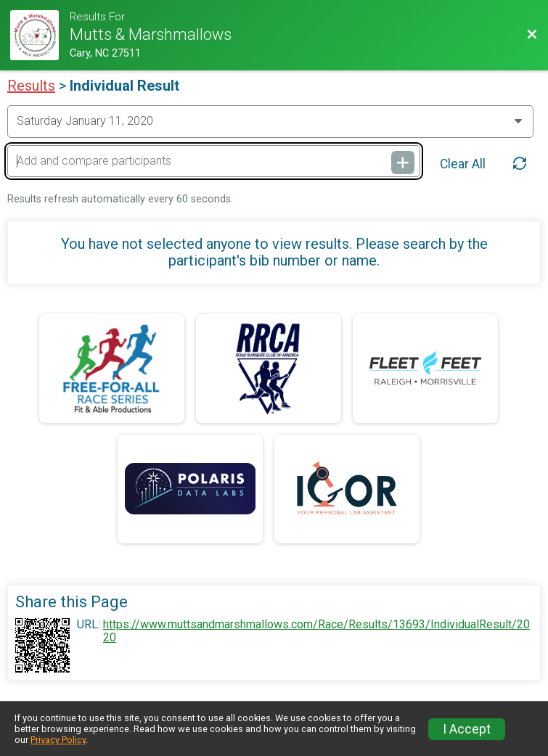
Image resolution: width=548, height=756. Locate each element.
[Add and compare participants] (214, 161)
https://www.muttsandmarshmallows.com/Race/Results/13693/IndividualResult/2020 (316, 631)
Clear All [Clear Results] (463, 164)
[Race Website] (40, 35)
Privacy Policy (58, 740)
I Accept (467, 729)
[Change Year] (270, 121)
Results (31, 86)
